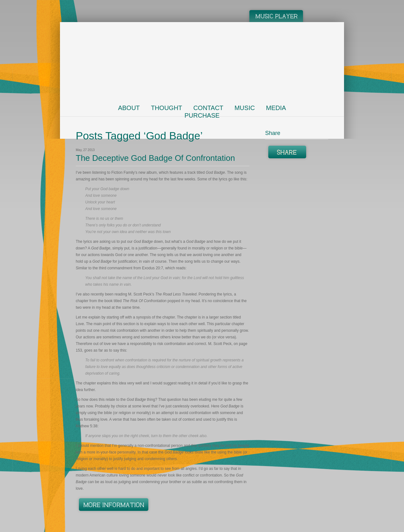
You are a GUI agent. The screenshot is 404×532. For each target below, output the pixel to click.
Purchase (202, 115)
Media (276, 108)
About (129, 108)
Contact (208, 108)
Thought (166, 108)
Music (245, 108)
